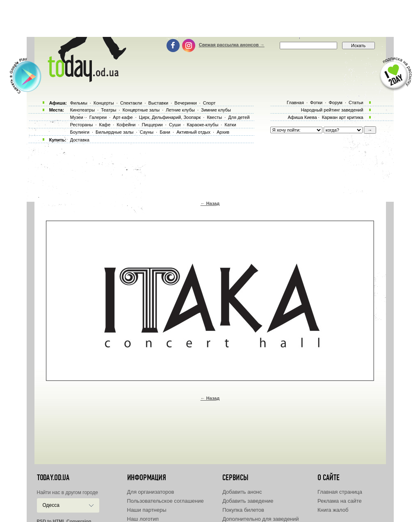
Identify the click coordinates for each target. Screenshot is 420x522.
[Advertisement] (210, 18)
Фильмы (79, 103)
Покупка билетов (243, 510)
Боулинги (80, 132)
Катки (230, 125)
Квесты (214, 117)
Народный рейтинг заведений (332, 110)
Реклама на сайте (340, 501)
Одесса (51, 505)
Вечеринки (185, 103)
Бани (165, 132)
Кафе (105, 125)
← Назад (210, 203)
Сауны (147, 132)
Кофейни (126, 125)
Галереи (98, 117)
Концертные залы (141, 110)
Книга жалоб (333, 510)
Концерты (104, 103)
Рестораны (82, 125)
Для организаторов (151, 492)
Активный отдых (193, 132)
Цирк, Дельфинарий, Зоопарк (170, 117)
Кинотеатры (82, 110)
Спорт (209, 103)
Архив (223, 132)
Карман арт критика (343, 117)
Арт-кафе (123, 117)
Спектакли (131, 103)
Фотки (316, 103)
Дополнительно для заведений (260, 519)
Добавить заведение (248, 501)
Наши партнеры (147, 510)
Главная (295, 103)
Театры (108, 110)
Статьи (356, 103)
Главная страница (340, 492)
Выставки (159, 103)
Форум (335, 103)
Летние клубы (180, 110)
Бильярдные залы (114, 132)
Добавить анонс (242, 492)
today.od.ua (53, 478)
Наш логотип (143, 519)
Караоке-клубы (203, 125)
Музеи (77, 117)
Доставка (80, 140)
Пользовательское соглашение (165, 501)
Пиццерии (152, 125)
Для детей (239, 117)
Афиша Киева (302, 117)
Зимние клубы (216, 110)
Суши (175, 125)
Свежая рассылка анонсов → (232, 45)
